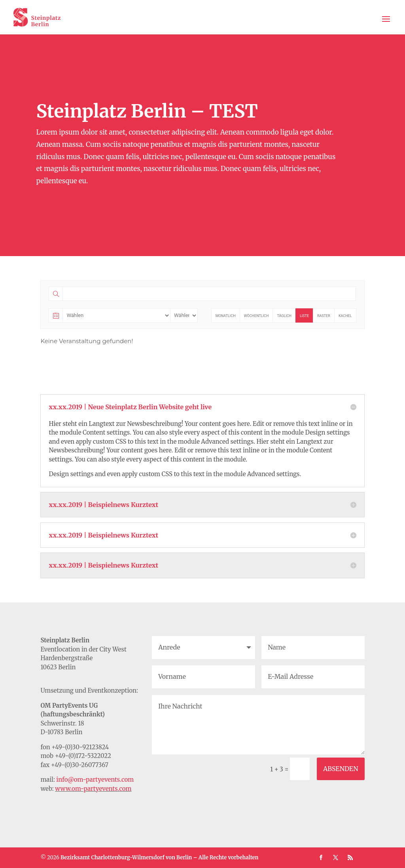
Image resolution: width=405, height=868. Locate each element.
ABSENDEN (341, 769)
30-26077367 (90, 765)
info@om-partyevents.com (95, 780)
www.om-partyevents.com (93, 789)
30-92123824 (91, 747)
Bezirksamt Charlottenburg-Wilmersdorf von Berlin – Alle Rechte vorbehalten (160, 858)
